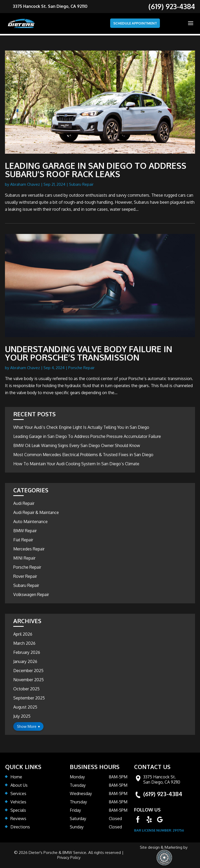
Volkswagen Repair (31, 594)
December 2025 (28, 671)
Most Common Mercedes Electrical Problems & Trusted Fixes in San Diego (83, 455)
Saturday (78, 819)
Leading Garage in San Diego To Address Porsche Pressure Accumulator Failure (87, 436)
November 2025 (29, 680)
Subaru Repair (81, 184)
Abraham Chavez (25, 184)
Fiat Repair (23, 540)
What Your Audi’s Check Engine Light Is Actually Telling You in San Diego (81, 427)
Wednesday (81, 793)
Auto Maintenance (30, 522)
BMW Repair (25, 531)
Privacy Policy (69, 858)
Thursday (78, 802)
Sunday (77, 827)
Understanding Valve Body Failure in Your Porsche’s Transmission (89, 353)
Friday (75, 810)
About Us (19, 785)
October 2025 (26, 689)
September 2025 (29, 698)
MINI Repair (24, 558)
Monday (77, 777)
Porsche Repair (81, 368)
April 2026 (23, 634)
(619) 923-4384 (163, 794)
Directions (20, 827)
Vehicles (18, 802)
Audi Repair (24, 503)
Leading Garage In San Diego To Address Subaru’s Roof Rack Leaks (96, 170)
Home (16, 777)
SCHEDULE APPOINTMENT (130, 24)
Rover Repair (25, 576)
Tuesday (78, 785)
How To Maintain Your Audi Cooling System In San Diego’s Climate (76, 464)
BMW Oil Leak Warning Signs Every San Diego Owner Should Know (77, 445)
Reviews (18, 819)
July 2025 (22, 716)
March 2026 (24, 643)
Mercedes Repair (29, 549)
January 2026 (25, 661)
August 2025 (25, 707)
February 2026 (27, 652)
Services (18, 793)
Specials (18, 810)
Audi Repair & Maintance (36, 512)
